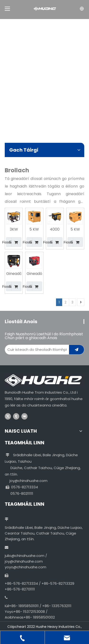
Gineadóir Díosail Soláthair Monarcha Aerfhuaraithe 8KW (14, 274)
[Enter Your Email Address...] (36, 350)
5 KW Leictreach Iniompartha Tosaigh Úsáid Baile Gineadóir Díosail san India (75, 230)
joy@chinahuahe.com (28, 481)
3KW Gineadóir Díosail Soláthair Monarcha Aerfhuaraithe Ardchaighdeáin (14, 230)
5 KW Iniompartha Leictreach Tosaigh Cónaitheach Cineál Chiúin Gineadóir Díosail (34, 230)
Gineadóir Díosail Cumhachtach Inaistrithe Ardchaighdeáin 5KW (34, 274)
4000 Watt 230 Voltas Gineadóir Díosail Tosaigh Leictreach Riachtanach (55, 230)
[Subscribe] (77, 350)
